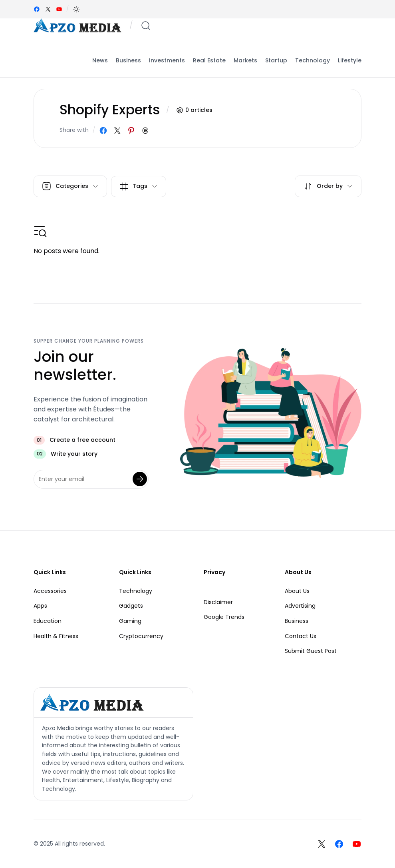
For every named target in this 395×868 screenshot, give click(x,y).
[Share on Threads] (145, 131)
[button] (76, 9)
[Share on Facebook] (103, 131)
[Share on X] (117, 131)
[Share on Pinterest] (131, 131)
